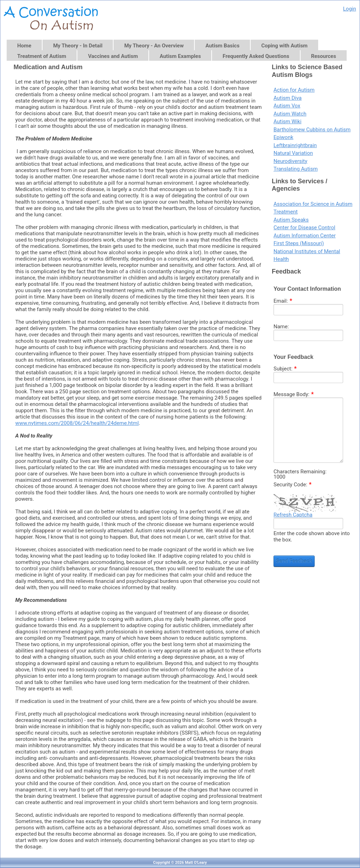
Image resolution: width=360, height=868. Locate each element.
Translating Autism (296, 169)
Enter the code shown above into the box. (312, 537)
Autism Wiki (287, 121)
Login (350, 9)
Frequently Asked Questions (256, 56)
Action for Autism (294, 90)
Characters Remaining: (300, 472)
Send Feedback (294, 561)
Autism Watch (290, 114)
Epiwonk (283, 137)
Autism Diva (288, 98)
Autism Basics (222, 46)
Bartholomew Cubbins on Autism (312, 130)
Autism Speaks (291, 220)
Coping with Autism (284, 46)
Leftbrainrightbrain (295, 145)
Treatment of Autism (42, 56)
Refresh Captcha (293, 515)
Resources (324, 56)
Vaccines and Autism (113, 56)
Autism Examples (180, 56)
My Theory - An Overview (154, 46)
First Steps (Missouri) (299, 243)
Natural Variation (293, 153)
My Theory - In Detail (78, 46)
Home (24, 46)
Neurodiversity (290, 161)
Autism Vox (287, 106)
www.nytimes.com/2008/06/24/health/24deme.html (77, 423)
